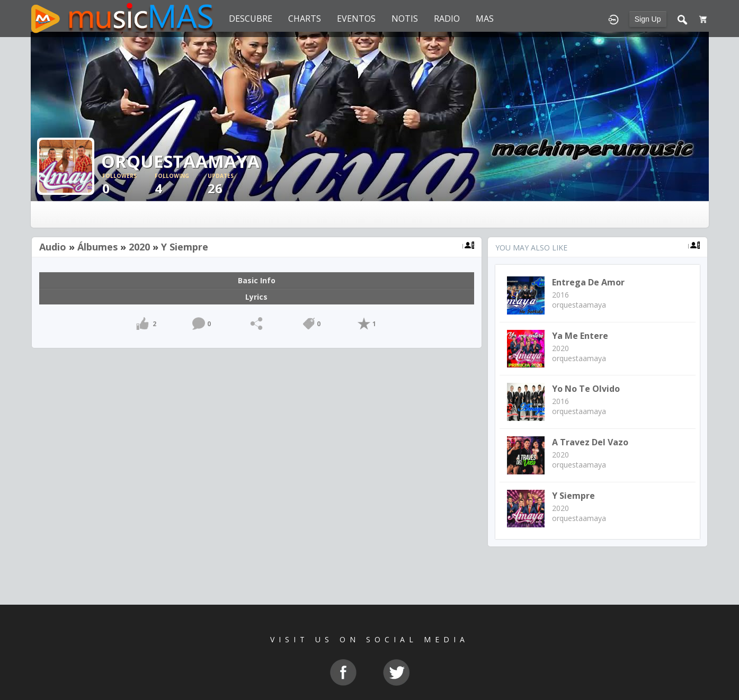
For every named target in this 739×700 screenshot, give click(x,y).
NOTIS (405, 19)
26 (234, 185)
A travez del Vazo (590, 442)
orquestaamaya (579, 305)
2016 (560, 295)
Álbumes (97, 247)
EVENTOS (356, 19)
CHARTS (305, 19)
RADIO (447, 19)
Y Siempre (185, 247)
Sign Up (648, 19)
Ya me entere (580, 336)
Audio (53, 247)
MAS (485, 19)
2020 (139, 247)
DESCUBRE (251, 19)
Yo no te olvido (586, 389)
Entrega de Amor (588, 282)
